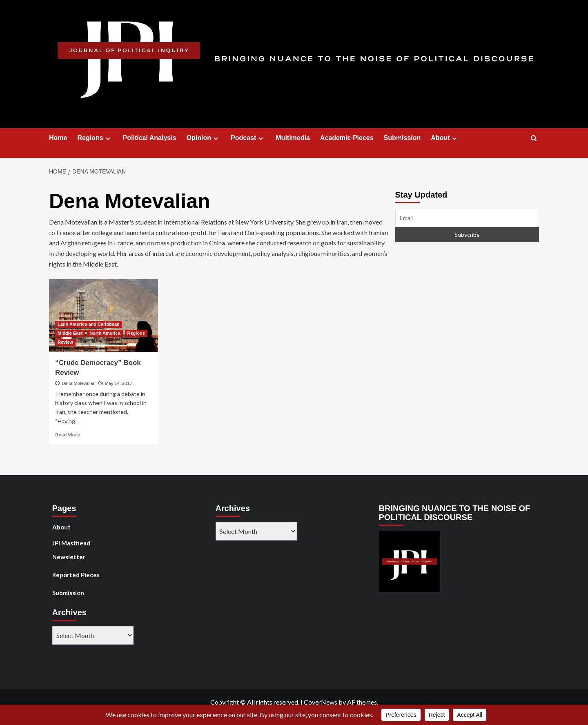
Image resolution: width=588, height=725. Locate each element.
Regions (95, 138)
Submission (402, 138)
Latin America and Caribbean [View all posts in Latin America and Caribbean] (89, 324)
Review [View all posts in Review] (65, 342)
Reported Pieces (76, 575)
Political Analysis (150, 138)
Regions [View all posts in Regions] (136, 333)
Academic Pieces (347, 138)
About (445, 138)
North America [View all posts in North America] (105, 333)
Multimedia (293, 138)
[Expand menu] (108, 139)
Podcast (248, 138)
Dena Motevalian (79, 383)
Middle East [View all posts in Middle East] (70, 333)
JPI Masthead (71, 543)
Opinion (204, 138)
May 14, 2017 (119, 383)
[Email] (467, 218)
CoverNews (321, 702)
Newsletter (69, 557)
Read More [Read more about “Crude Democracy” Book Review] (68, 435)
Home (58, 138)
